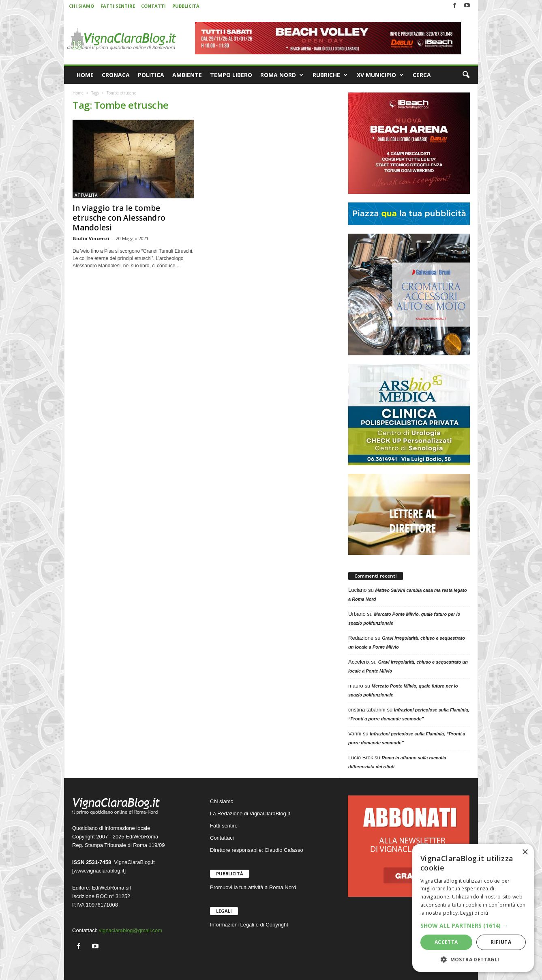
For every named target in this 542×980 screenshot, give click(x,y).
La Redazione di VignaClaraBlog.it (250, 813)
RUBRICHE (330, 75)
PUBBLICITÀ (186, 6)
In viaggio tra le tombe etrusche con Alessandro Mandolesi (119, 218)
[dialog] (473, 908)
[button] (466, 75)
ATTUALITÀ (86, 195)
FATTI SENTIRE (118, 6)
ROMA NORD (282, 75)
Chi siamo (222, 801)
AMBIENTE (187, 75)
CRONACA (116, 75)
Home (78, 93)
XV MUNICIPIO (380, 75)
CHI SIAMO (81, 6)
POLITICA (151, 75)
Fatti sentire (224, 826)
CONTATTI (153, 6)
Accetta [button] (446, 942)
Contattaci (222, 838)
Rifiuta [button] (501, 942)
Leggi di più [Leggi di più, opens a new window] (474, 913)
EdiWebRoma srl (111, 888)
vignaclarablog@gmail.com (131, 930)
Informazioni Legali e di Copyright (249, 925)
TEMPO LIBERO (231, 75)
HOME (85, 75)
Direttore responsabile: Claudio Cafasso (257, 850)
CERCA (422, 75)
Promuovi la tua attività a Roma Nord (253, 887)
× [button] (525, 852)
